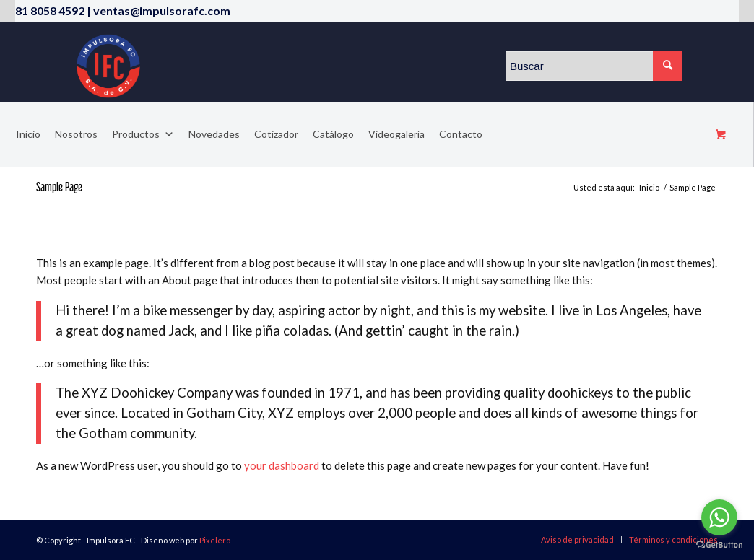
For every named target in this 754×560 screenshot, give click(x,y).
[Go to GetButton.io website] (719, 545)
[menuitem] (577, 540)
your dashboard (282, 465)
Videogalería (396, 134)
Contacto (461, 134)
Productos (143, 134)
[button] (167, 134)
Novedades (214, 134)
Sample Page (59, 187)
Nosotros (76, 134)
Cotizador (276, 134)
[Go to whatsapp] (719, 517)
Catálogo (333, 134)
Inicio (28, 134)
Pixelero (215, 540)
